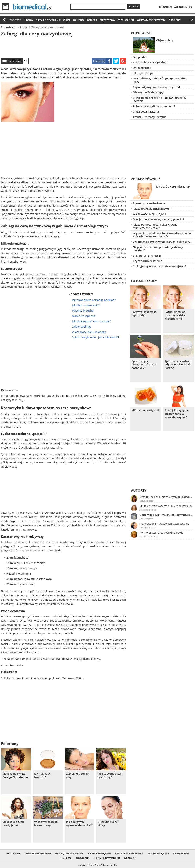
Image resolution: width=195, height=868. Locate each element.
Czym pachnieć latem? (147, 261)
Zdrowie (15, 20)
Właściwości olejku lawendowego (46, 824)
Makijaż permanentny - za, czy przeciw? (159, 219)
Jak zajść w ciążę (143, 73)
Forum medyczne (158, 854)
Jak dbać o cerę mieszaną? (173, 186)
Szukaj (133, 7)
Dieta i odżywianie (48, 20)
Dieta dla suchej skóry (108, 824)
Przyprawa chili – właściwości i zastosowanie (164, 524)
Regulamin (83, 858)
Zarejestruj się (183, 7)
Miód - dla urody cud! (146, 410)
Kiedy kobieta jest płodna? (150, 62)
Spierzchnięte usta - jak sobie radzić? (96, 337)
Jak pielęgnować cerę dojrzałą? (91, 321)
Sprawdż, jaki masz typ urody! (144, 314)
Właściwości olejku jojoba (149, 214)
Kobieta (92, 20)
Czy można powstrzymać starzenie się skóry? (162, 242)
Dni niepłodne (142, 68)
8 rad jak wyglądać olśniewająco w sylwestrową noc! (177, 414)
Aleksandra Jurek (148, 510)
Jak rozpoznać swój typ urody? (110, 775)
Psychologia (126, 20)
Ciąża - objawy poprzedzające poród (156, 87)
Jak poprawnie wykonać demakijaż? (79, 824)
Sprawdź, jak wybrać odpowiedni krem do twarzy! (178, 365)
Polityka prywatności (107, 858)
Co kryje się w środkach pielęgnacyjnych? (160, 266)
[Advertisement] (64, 46)
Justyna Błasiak (147, 501)
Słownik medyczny (99, 854)
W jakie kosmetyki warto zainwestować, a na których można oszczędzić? (162, 235)
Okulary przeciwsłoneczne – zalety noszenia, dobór (166, 506)
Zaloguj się (165, 7)
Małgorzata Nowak (149, 537)
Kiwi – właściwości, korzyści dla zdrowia (161, 533)
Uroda (28, 20)
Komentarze (15, 61)
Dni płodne (140, 57)
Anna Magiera (146, 519)
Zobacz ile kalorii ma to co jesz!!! (154, 106)
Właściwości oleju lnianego (89, 332)
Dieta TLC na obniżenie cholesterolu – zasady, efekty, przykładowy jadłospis (166, 497)
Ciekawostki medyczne (129, 854)
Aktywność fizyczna (151, 20)
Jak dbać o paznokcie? (86, 305)
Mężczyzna (107, 20)
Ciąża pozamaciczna (146, 112)
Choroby (174, 20)
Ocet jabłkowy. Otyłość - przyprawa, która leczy (160, 80)
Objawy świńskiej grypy (148, 92)
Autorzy (139, 490)
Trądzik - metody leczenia (150, 117)
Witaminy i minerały (38, 854)
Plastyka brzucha (83, 311)
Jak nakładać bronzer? (42, 775)
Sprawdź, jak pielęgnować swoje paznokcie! (144, 365)
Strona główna (4, 20)
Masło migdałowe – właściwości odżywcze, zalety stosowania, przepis (166, 515)
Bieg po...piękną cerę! (147, 256)
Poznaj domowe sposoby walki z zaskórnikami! (175, 315)
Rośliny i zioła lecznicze (69, 854)
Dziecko (78, 20)
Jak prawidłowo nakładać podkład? (94, 300)
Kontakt (129, 858)
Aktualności (14, 854)
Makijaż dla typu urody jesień (13, 824)
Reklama (66, 858)
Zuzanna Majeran (148, 528)
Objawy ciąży (165, 40)
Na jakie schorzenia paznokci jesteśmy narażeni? (158, 249)
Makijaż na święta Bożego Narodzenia (15, 775)
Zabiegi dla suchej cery (78, 775)
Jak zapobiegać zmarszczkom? (152, 209)
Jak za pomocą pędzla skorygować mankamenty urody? (155, 226)
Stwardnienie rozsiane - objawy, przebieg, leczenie (160, 99)
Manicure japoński (84, 316)
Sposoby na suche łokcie (149, 203)
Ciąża (67, 20)
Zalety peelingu (82, 327)
